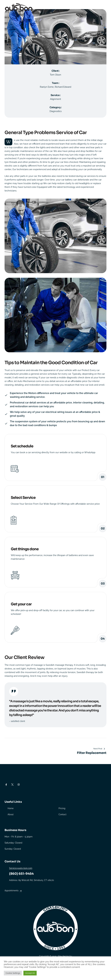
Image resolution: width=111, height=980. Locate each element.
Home (11, 808)
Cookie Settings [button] (13, 973)
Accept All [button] (30, 973)
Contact (62, 814)
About (11, 814)
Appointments (12, 891)
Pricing (62, 808)
